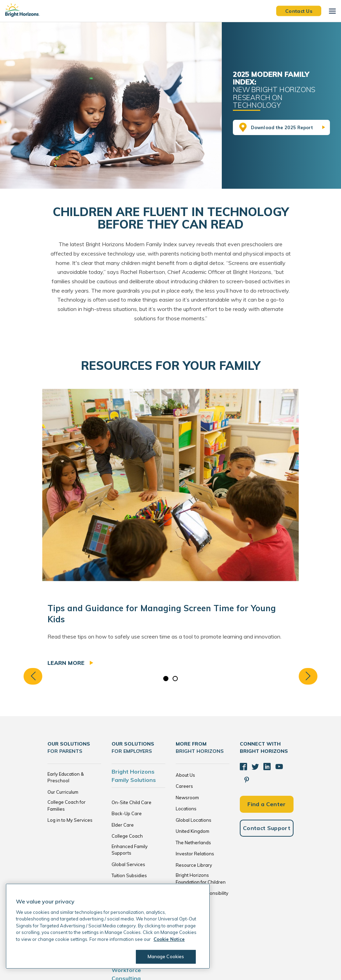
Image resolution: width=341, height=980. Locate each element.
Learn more (67, 663)
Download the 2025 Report (282, 127)
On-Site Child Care (132, 802)
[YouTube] (278, 766)
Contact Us (299, 11)
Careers (184, 786)
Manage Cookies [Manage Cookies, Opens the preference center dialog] (165, 956)
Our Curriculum (63, 792)
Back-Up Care (127, 813)
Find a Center (266, 790)
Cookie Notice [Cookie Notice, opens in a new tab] (169, 939)
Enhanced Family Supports (130, 850)
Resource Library (194, 865)
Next (313, 676)
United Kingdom (193, 831)
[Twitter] (255, 766)
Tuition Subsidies (129, 875)
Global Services (128, 864)
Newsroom (187, 798)
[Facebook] (243, 766)
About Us (185, 775)
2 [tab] (175, 679)
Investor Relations (195, 854)
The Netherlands (193, 843)
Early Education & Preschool (66, 777)
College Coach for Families (67, 805)
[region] (108, 926)
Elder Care (123, 825)
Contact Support (267, 814)
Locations (186, 809)
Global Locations (194, 820)
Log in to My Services (70, 820)
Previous (28, 676)
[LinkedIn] (266, 766)
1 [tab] (166, 679)
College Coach (127, 836)
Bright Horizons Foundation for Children (201, 879)
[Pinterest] (289, 766)
